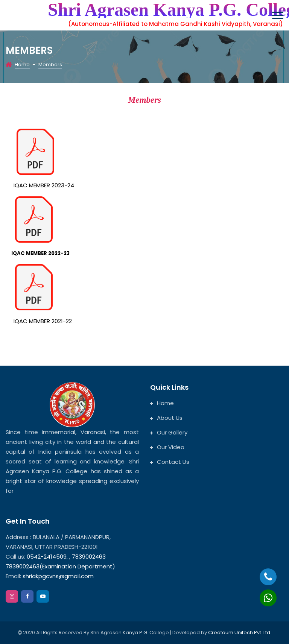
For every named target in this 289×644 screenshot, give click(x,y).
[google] (43, 596)
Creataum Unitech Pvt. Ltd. (240, 633)
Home (22, 65)
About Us (166, 418)
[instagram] (12, 596)
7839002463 (89, 557)
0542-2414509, (47, 557)
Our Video (167, 447)
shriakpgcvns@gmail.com (58, 576)
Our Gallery (169, 432)
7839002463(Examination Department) (60, 566)
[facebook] (27, 596)
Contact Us (170, 462)
